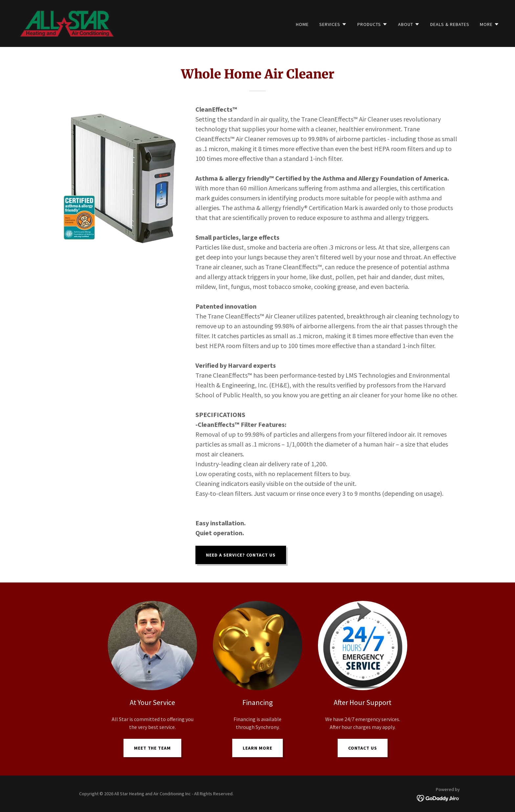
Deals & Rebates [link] (450, 24)
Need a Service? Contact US (241, 555)
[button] (333, 24)
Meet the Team (153, 748)
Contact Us (363, 748)
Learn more (257, 748)
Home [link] (302, 24)
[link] (67, 23)
